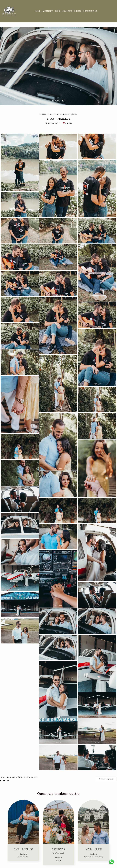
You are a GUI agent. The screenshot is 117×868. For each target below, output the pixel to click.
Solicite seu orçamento (106, 779)
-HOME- (38, 11)
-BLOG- (57, 11)
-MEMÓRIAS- (67, 11)
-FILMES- (78, 11)
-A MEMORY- (48, 11)
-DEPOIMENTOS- (90, 11)
